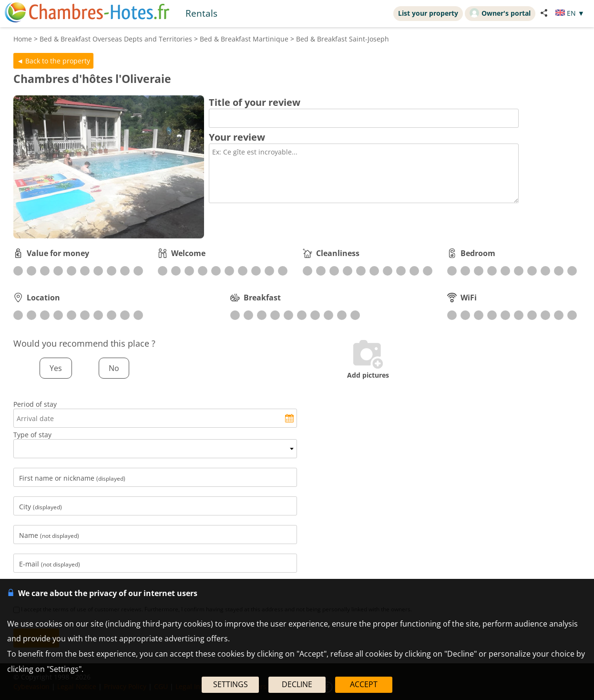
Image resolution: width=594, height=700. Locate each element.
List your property (428, 13)
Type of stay (32, 435)
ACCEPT (364, 684)
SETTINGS (230, 684)
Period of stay (35, 404)
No (114, 368)
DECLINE (297, 684)
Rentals (201, 13)
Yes (56, 368)
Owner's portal (500, 13)
